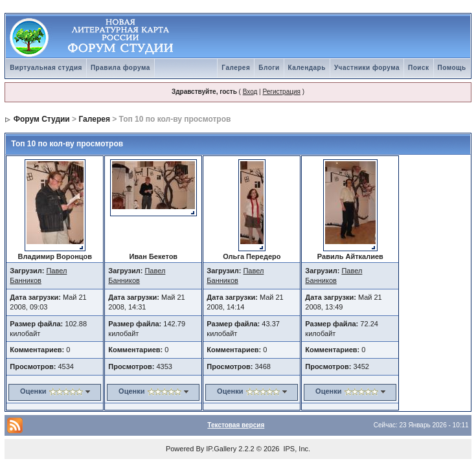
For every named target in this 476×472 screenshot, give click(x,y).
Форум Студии (42, 119)
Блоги (269, 68)
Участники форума (367, 68)
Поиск (419, 68)
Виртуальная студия (46, 68)
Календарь (307, 68)
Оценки (33, 391)
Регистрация (281, 92)
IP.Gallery (221, 449)
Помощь (452, 68)
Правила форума (120, 68)
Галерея (236, 68)
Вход (250, 92)
